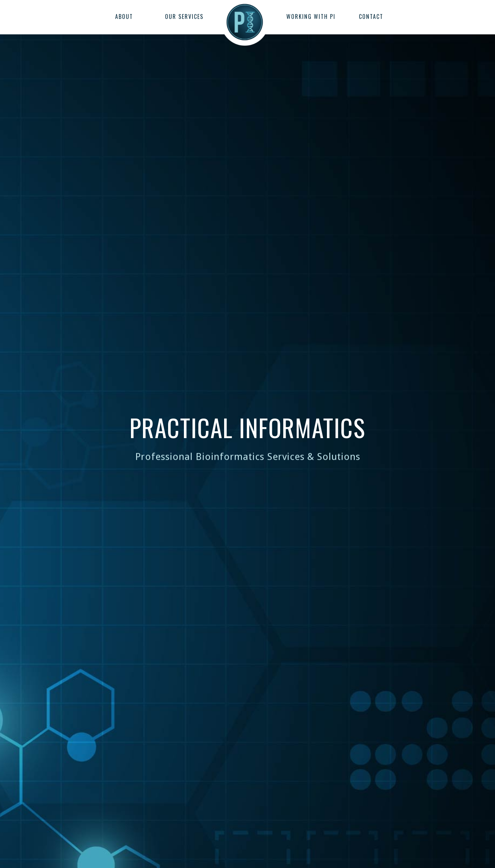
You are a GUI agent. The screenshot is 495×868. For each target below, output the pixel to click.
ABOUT (124, 16)
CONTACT (371, 16)
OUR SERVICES (184, 16)
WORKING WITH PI (311, 16)
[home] (245, 19)
